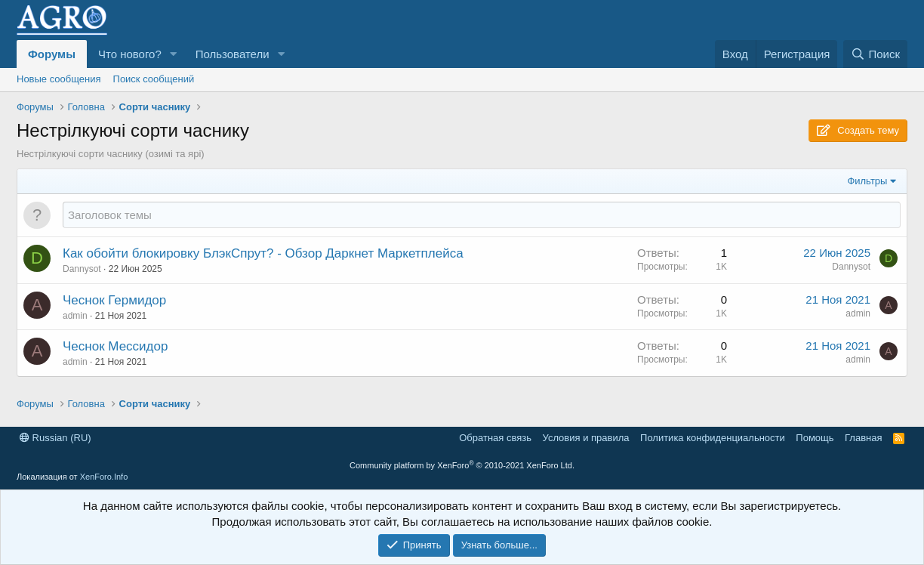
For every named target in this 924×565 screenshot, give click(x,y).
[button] (174, 54)
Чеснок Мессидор (115, 346)
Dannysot (82, 269)
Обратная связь (495, 438)
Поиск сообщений (154, 79)
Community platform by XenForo (462, 465)
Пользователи (233, 54)
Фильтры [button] (867, 181)
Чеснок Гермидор (114, 300)
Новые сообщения (59, 79)
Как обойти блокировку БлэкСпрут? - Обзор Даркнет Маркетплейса (263, 253)
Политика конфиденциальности (713, 438)
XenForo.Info (104, 477)
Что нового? (130, 54)
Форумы (52, 54)
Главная (863, 438)
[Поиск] (875, 54)
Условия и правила (586, 438)
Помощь (815, 438)
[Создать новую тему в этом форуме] (482, 215)
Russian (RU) (55, 438)
